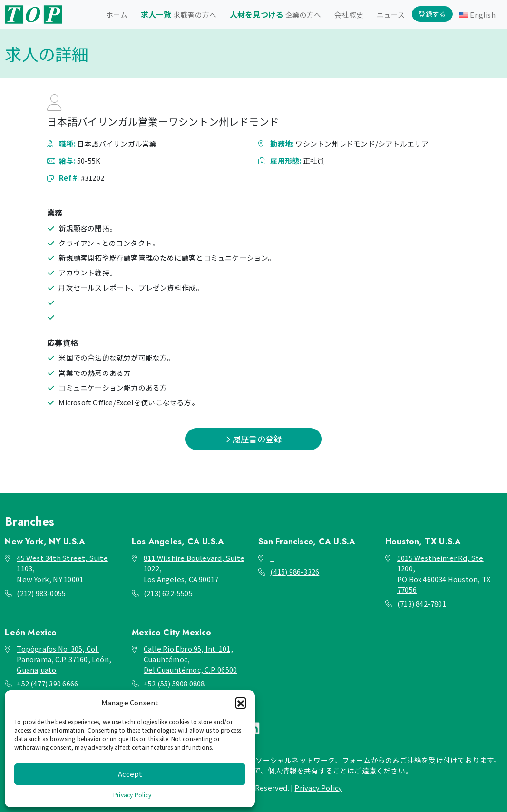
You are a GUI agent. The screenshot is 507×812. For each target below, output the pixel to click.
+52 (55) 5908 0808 (174, 683)
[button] (241, 703)
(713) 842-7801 (422, 603)
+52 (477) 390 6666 (47, 683)
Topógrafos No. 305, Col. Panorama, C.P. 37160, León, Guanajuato (64, 659)
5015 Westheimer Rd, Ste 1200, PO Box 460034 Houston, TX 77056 (444, 574)
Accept (130, 774)
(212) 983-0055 (41, 593)
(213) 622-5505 (168, 593)
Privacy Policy (132, 795)
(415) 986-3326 (295, 572)
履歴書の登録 (254, 439)
